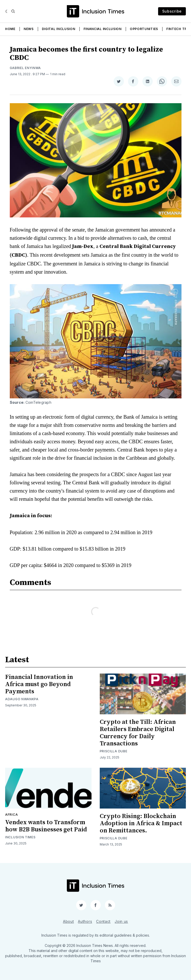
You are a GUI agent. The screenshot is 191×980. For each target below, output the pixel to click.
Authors (85, 921)
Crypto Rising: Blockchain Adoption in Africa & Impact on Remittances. (141, 823)
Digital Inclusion (59, 29)
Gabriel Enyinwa (25, 68)
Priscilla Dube (114, 751)
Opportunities (144, 29)
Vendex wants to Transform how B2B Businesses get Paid (46, 826)
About (69, 921)
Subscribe (172, 11)
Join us (121, 921)
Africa (11, 815)
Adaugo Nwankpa (22, 699)
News (29, 29)
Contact (103, 921)
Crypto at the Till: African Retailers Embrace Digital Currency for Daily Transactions (138, 733)
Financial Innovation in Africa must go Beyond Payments (39, 684)
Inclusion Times (20, 837)
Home (10, 29)
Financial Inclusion (103, 29)
